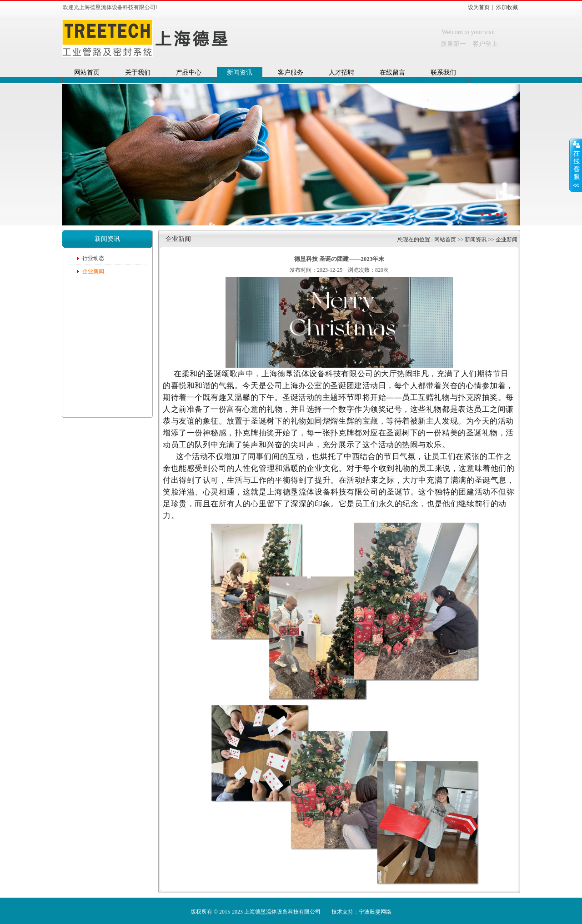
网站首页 (87, 72)
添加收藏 (507, 7)
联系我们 (443, 72)
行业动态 (93, 258)
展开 (576, 165)
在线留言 (392, 72)
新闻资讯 (240, 72)
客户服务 (291, 72)
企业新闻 (93, 271)
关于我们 (138, 72)
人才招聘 (341, 72)
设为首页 (479, 7)
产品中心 (189, 72)
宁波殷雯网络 (375, 912)
